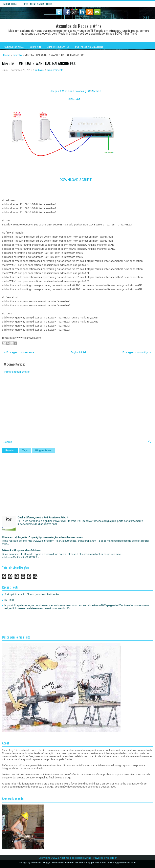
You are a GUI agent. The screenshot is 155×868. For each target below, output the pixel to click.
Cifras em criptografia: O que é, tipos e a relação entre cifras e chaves (42, 537)
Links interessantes (58, 47)
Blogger (112, 858)
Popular (10, 450)
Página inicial (10, 4)
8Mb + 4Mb (75, 99)
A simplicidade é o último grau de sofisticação (32, 594)
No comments (55, 70)
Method (97, 91)
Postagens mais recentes (38, 4)
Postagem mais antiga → (137, 352)
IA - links (9, 600)
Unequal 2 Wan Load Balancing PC (70, 91)
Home (7, 55)
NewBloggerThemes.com (122, 863)
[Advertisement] (77, 409)
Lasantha (68, 863)
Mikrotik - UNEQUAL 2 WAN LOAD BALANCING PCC (39, 63)
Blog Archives (43, 450)
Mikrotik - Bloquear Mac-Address (21, 550)
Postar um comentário (17, 372)
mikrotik (17, 55)
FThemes (36, 863)
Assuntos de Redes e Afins (79, 26)
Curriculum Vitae (14, 47)
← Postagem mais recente (19, 352)
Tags (25, 450)
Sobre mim (35, 47)
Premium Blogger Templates (90, 863)
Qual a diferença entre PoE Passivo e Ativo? (43, 518)
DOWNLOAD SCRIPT (76, 180)
